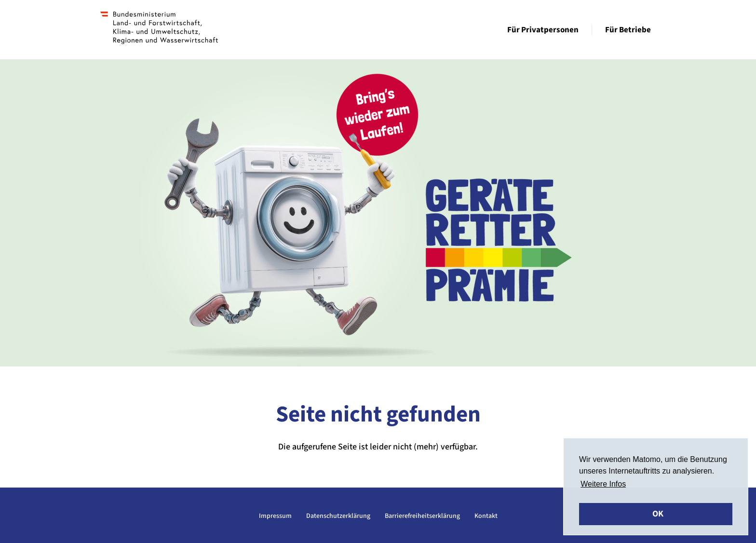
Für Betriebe (628, 30)
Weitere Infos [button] (603, 484)
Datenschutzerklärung (338, 516)
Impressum (275, 516)
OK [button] (658, 514)
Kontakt (486, 516)
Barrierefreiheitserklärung (422, 516)
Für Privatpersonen (543, 30)
